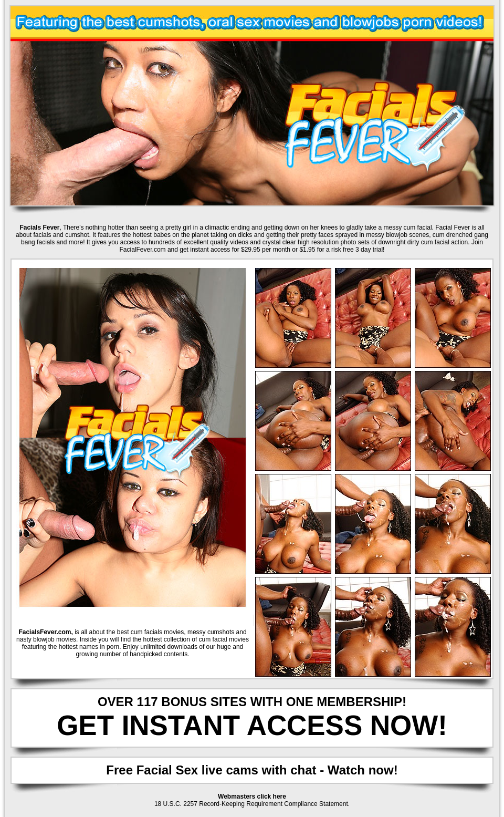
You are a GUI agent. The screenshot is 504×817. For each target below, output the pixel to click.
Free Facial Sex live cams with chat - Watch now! (252, 770)
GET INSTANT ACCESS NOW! (252, 725)
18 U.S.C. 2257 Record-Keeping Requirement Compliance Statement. (252, 804)
